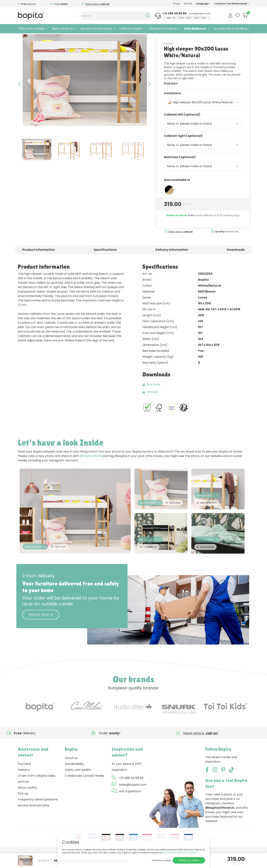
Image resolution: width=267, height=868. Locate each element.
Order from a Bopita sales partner (37, 794)
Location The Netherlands (232, 4)
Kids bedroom (195, 29)
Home (22, 38)
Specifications (105, 261)
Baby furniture (62, 29)
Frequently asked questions (38, 815)
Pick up (23, 809)
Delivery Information (172, 261)
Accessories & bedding (230, 29)
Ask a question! (130, 806)
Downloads (236, 261)
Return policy (27, 803)
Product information (39, 261)
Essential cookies (161, 860)
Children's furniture (163, 29)
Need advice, (97, 4)
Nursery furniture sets (96, 29)
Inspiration (119, 785)
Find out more (41, 630)
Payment (24, 779)
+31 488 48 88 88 (174, 14)
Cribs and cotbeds (31, 29)
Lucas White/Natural (62, 38)
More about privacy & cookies (180, 853)
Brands (188, 4)
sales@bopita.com (200, 14)
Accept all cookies (189, 860)
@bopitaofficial (91, 468)
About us (71, 773)
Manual (150, 404)
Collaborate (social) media (84, 791)
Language (203, 4)
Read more (171, 95)
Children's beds (131, 29)
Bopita (169, 55)
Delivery (24, 785)
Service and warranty (33, 821)
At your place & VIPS (126, 779)
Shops (177, 4)
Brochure (151, 396)
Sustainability (74, 779)
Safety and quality (78, 785)
